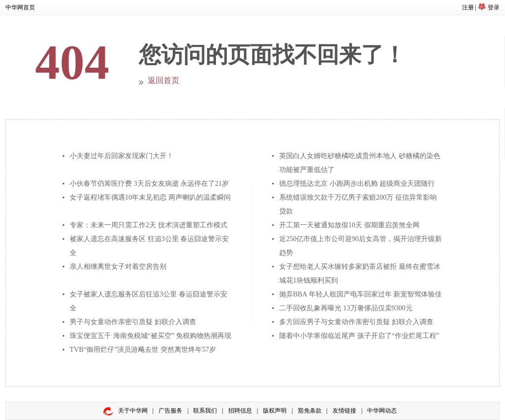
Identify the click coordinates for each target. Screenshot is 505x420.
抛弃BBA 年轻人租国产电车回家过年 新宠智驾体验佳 (360, 294)
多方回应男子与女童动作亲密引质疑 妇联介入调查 (356, 322)
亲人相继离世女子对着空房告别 (118, 267)
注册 (468, 7)
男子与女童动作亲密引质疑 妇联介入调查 (133, 322)
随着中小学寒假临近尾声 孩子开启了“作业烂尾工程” (359, 336)
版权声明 (275, 411)
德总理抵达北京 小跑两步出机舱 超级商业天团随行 (357, 184)
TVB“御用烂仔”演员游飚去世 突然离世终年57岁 (143, 350)
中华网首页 (20, 7)
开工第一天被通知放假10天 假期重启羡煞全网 (349, 225)
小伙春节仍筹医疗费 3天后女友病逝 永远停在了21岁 (149, 184)
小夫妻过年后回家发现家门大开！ (122, 156)
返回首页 (164, 80)
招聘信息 (240, 411)
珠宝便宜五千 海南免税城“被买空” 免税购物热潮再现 (150, 336)
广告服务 (170, 411)
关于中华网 (133, 411)
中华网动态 (382, 411)
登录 (494, 7)
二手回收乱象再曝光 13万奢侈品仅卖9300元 (346, 308)
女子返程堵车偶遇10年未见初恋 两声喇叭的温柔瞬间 (150, 197)
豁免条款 (310, 411)
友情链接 (344, 411)
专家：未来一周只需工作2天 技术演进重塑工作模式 (148, 225)
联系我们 (205, 411)
